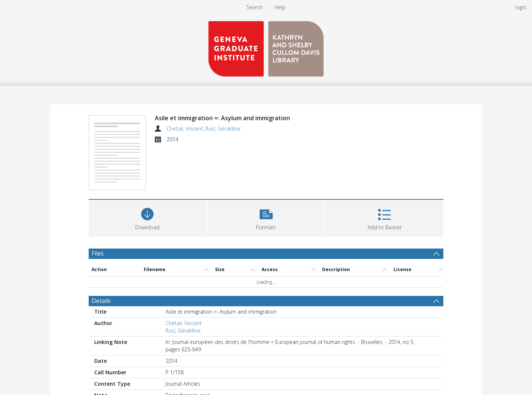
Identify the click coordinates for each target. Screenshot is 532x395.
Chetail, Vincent (185, 129)
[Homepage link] (266, 47)
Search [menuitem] (255, 7)
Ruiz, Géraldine (223, 129)
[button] (266, 217)
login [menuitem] (521, 7)
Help (280, 7)
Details (101, 301)
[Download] (148, 217)
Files (98, 253)
